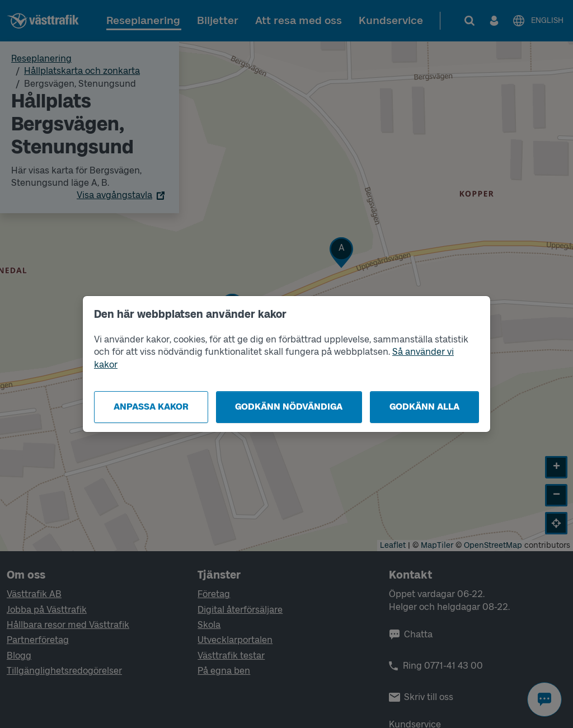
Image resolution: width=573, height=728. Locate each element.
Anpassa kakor (151, 407)
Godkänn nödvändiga (289, 407)
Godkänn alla (424, 407)
